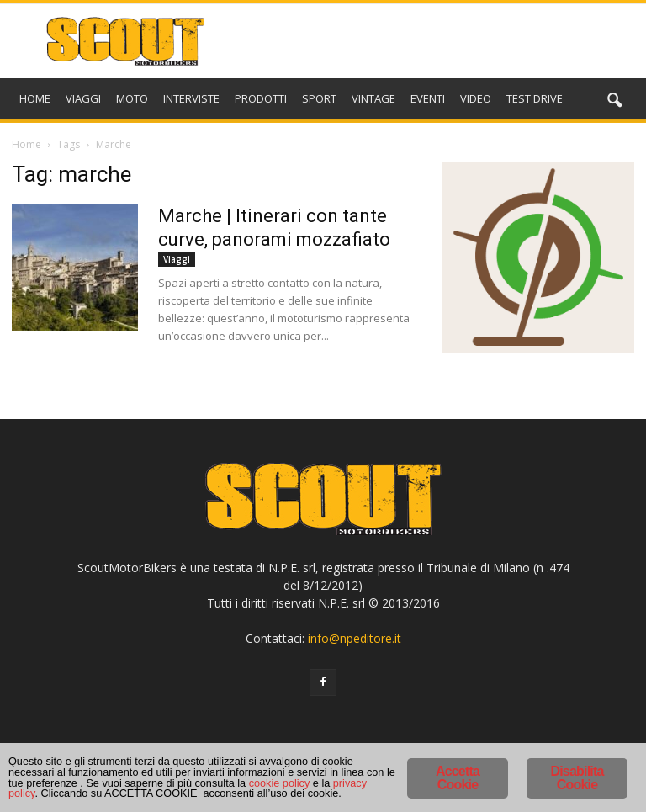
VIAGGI (83, 98)
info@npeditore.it (355, 638)
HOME (35, 98)
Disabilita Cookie (577, 752)
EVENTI (428, 98)
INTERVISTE (191, 98)
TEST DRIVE (535, 98)
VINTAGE (373, 98)
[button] (614, 101)
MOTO (132, 98)
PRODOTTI (261, 98)
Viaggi (177, 259)
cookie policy (267, 782)
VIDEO (476, 98)
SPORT (319, 98)
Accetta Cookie (458, 752)
